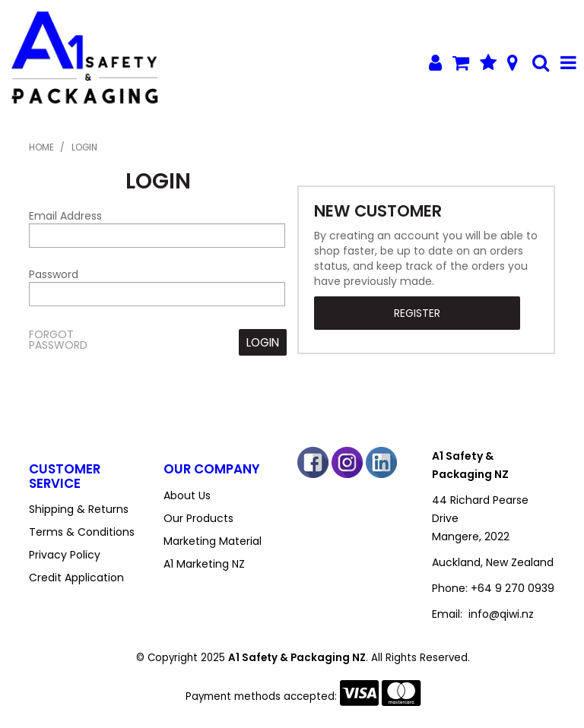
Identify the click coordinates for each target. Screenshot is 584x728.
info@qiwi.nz (501, 614)
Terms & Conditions (82, 532)
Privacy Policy (65, 555)
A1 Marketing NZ (204, 564)
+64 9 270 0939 (513, 588)
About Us (187, 495)
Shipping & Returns (79, 509)
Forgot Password (58, 340)
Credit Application (76, 578)
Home (41, 147)
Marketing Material (213, 541)
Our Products (198, 518)
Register (417, 313)
